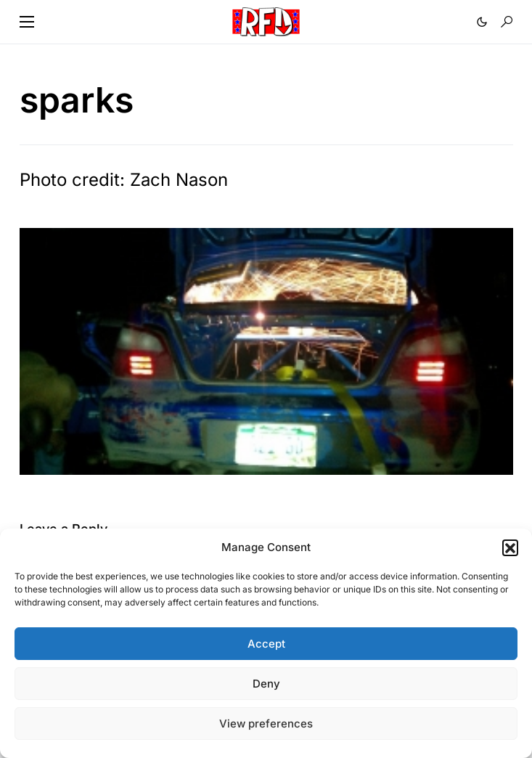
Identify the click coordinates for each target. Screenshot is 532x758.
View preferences (266, 724)
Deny (266, 684)
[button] (510, 547)
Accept (266, 644)
